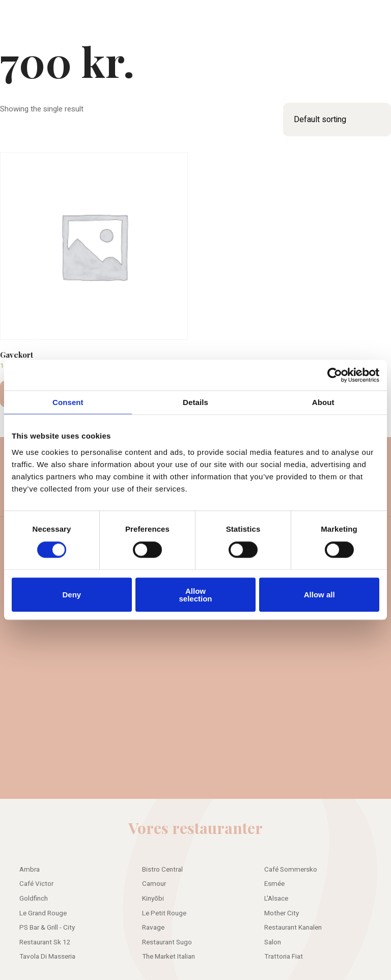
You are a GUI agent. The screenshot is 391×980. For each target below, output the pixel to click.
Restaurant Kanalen (293, 928)
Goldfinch (34, 899)
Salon (273, 942)
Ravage (153, 928)
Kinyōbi (153, 899)
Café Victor (36, 884)
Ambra (30, 870)
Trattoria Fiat (284, 957)
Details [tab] (195, 402)
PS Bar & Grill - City (47, 928)
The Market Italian (169, 957)
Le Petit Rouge (164, 913)
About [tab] (323, 402)
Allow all (319, 595)
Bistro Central (162, 870)
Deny (72, 595)
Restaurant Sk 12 (45, 942)
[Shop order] (337, 120)
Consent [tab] (68, 402)
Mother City (282, 913)
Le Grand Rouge (43, 913)
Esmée (274, 884)
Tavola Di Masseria (47, 957)
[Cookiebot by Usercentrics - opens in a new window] (335, 375)
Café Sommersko (291, 870)
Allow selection (195, 595)
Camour (154, 884)
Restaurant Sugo (167, 942)
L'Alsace (276, 899)
